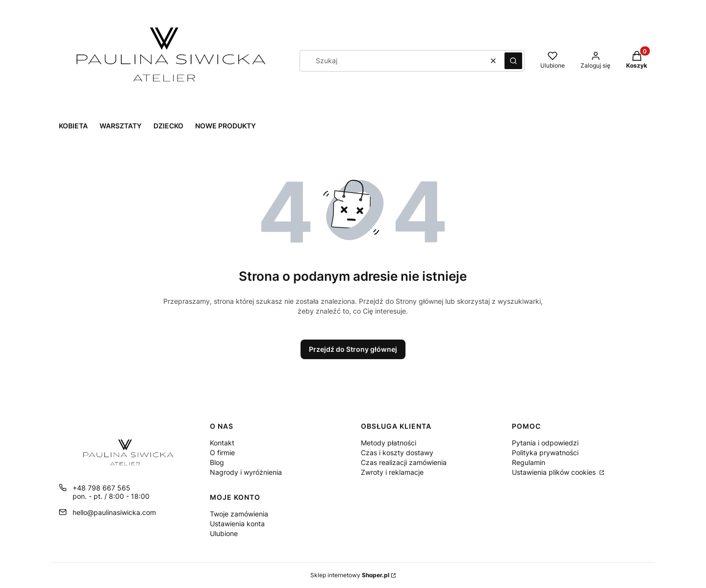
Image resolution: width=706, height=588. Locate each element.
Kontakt (222, 443)
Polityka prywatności (545, 453)
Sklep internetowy (350, 575)
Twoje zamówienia (239, 514)
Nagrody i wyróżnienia (246, 472)
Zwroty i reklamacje (392, 472)
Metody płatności (389, 443)
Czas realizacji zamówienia (404, 462)
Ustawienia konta (237, 524)
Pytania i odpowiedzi (545, 443)
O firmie (222, 453)
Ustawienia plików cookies (555, 472)
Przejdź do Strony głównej (353, 349)
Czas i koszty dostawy (397, 453)
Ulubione (224, 533)
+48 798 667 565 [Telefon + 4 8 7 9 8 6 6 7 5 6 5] (101, 488)
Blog (217, 462)
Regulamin (529, 462)
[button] (513, 61)
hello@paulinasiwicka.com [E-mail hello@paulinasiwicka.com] (114, 512)
